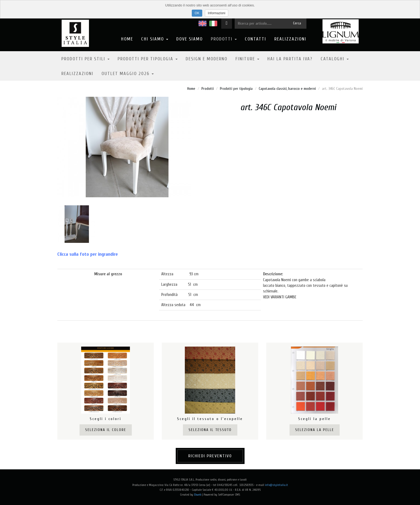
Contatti (256, 39)
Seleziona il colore (106, 430)
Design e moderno (207, 59)
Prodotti (224, 39)
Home (127, 39)
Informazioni (217, 13)
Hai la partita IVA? (290, 59)
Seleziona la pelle (315, 430)
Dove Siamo (190, 39)
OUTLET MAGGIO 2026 (128, 74)
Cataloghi (335, 59)
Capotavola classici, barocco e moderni (287, 89)
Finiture (247, 59)
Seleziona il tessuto (210, 430)
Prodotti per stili (85, 59)
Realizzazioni (290, 39)
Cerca (297, 23)
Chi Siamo (155, 39)
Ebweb (198, 495)
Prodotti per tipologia (148, 59)
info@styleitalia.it (276, 485)
